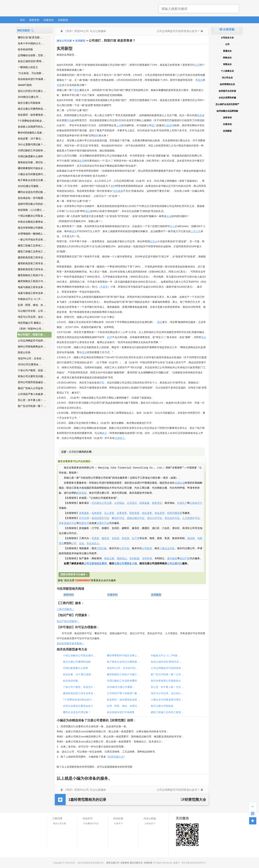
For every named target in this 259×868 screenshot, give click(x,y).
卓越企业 (180, 483)
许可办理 (84, 518)
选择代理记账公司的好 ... (32, 204)
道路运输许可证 (136, 518)
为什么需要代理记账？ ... (32, 144)
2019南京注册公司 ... (30, 97)
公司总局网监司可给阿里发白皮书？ (178, 31)
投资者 (201, 115)
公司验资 (147, 548)
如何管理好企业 (227, 84)
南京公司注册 (64, 41)
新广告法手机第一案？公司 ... (167, 674)
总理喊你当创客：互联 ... (32, 55)
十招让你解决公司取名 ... (32, 216)
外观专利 (49, 20)
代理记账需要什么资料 (30, 156)
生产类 (136, 538)
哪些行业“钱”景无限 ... (30, 37)
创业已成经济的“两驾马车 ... (166, 662)
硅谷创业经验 (25, 49)
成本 (74, 231)
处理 (82, 161)
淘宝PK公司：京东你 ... (31, 358)
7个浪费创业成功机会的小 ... (79, 700)
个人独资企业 (227, 71)
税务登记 (157, 503)
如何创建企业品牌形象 (227, 111)
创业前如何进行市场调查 (121, 712)
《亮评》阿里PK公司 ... (31, 329)
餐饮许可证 (118, 518)
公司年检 (124, 548)
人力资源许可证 (191, 518)
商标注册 (109, 559)
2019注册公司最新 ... (30, 186)
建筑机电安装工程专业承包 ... (79, 693)
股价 (77, 90)
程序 (110, 337)
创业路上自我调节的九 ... (32, 127)
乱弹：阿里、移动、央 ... (32, 305)
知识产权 (185, 559)
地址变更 (147, 513)
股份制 (191, 538)
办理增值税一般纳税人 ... (32, 234)
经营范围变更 (175, 513)
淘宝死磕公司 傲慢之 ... (31, 323)
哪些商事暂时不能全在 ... (32, 168)
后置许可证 (103, 523)
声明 (102, 383)
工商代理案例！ (65, 609)
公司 (197, 65)
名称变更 (97, 513)
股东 (200, 80)
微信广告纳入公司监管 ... (32, 388)
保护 (113, 186)
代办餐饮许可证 (91, 824)
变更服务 (84, 513)
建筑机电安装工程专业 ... (32, 257)
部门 (154, 125)
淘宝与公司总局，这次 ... (32, 317)
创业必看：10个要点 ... (31, 139)
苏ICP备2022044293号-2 (194, 863)
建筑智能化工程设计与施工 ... (123, 674)
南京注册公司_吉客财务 (43, 8)
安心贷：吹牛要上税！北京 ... (167, 687)
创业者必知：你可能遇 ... (32, 198)
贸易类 (95, 538)
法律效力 (120, 438)
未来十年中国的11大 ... (31, 43)
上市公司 (196, 231)
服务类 (105, 538)
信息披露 (118, 191)
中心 (172, 226)
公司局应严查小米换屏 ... (32, 394)
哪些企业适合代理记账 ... (32, 192)
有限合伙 (227, 64)
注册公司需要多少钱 (126, 564)
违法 (84, 352)
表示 (104, 433)
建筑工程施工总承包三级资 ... (167, 712)
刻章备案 (144, 503)
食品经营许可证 (100, 518)
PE (96, 287)
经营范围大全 (116, 757)
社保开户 (182, 503)
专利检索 (134, 559)
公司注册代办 (175, 564)
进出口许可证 (155, 518)
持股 (59, 85)
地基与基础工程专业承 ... (32, 287)
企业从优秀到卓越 (227, 98)
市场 (69, 120)
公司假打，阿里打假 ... (32, 335)
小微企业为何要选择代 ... (32, 174)
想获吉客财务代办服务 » (74, 574)
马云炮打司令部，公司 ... (32, 311)
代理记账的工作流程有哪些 (122, 681)
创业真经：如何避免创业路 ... (123, 700)
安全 (204, 337)
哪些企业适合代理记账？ (77, 712)
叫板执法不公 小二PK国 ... (165, 655)
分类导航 (227, 29)
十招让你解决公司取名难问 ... (79, 655)
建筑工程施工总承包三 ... (32, 251)
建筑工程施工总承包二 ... (32, 246)
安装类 (115, 538)
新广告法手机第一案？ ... (32, 406)
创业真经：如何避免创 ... (32, 115)
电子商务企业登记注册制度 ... (123, 662)
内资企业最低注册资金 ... (32, 222)
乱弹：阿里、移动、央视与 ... (123, 706)
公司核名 (119, 503)
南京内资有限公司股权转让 (166, 681)
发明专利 (34, 20)
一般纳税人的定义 (28, 67)
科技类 (126, 538)
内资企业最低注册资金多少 (78, 706)
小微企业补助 (167, 548)
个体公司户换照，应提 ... (32, 370)
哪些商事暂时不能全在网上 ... (123, 655)
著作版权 (172, 559)
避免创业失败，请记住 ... (32, 162)
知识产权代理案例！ (68, 621)
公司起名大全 (227, 38)
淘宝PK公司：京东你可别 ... (122, 668)
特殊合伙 (227, 58)
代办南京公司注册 (102, 503)
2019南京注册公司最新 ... (121, 687)
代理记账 (102, 548)
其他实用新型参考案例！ (71, 643)
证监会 (154, 241)
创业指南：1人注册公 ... (31, 210)
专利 (22, 20)
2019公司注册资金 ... (30, 364)
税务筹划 (81, 493)
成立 (88, 211)
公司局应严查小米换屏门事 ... (123, 693)
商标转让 (122, 559)
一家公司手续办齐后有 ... (32, 240)
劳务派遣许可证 (68, 523)
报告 (160, 322)
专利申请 (147, 559)
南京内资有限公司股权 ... (32, 228)
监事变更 (122, 513)
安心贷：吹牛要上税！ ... (32, 400)
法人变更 (109, 513)
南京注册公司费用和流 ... (32, 109)
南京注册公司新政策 (29, 103)
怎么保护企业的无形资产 (227, 104)
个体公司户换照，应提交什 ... (79, 687)
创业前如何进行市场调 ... (32, 79)
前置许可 (84, 523)
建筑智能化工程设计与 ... (32, 275)
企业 (169, 216)
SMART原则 (25, 85)
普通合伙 (227, 51)
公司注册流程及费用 (95, 564)
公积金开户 (196, 503)
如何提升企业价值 (227, 91)
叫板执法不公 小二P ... (30, 299)
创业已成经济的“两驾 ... (31, 61)
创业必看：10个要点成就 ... (78, 674)
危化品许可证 (172, 518)
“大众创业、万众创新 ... (31, 73)
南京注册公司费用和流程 (77, 662)
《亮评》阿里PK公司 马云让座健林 (85, 31)
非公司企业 (227, 78)
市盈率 (104, 287)
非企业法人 (93, 543)
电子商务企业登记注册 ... (32, 180)
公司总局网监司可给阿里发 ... (167, 668)
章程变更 (134, 513)
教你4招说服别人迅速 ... (31, 133)
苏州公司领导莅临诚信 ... (32, 382)
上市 (119, 125)
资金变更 (160, 513)
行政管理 (169, 125)
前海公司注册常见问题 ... (32, 376)
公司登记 (132, 503)
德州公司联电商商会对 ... (32, 347)
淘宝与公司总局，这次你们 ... (167, 693)
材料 (96, 135)
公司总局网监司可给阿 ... (32, 341)
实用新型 (63, 20)
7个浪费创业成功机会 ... (31, 121)
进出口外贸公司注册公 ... (32, 91)
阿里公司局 (24, 352)
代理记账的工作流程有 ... (32, 150)
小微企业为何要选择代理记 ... (167, 700)
